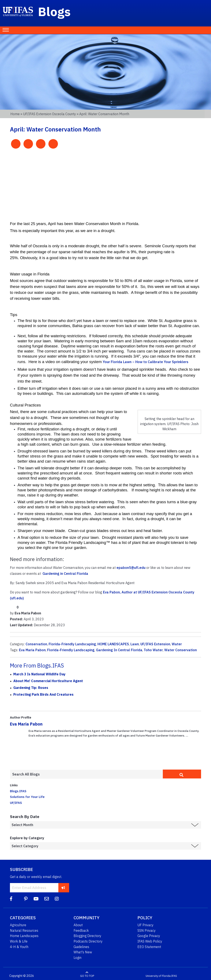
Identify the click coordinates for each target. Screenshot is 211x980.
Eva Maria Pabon (32, 650)
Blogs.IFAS (18, 791)
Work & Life (19, 941)
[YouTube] (36, 899)
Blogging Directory (87, 936)
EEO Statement (149, 947)
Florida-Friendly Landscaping (72, 644)
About (78, 925)
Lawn (135, 644)
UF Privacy (145, 925)
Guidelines (81, 947)
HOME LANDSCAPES (113, 644)
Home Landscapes (24, 936)
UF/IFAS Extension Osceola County (49, 114)
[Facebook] (11, 899)
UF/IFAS (16, 803)
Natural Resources (24, 930)
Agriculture (18, 925)
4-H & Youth (19, 947)
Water (177, 644)
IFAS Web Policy (150, 941)
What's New (83, 952)
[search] (182, 774)
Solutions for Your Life (27, 797)
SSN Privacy (147, 930)
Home (15, 114)
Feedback (81, 930)
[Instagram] (57, 899)
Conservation (36, 644)
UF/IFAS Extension (155, 644)
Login (77, 958)
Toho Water (153, 650)
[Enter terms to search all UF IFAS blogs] (86, 774)
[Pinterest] (26, 899)
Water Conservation (181, 650)
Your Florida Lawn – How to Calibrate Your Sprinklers (146, 362)
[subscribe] (63, 888)
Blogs (54, 11)
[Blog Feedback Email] (47, 899)
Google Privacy (149, 936)
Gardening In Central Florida (119, 650)
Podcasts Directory (88, 941)
